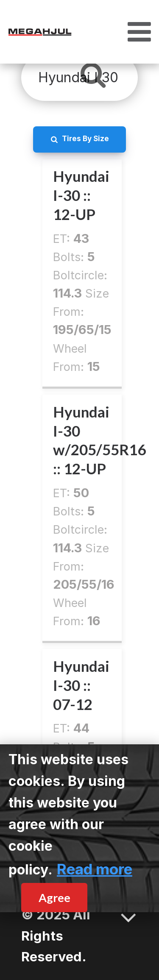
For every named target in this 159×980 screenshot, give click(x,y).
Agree (54, 898)
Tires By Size (85, 138)
